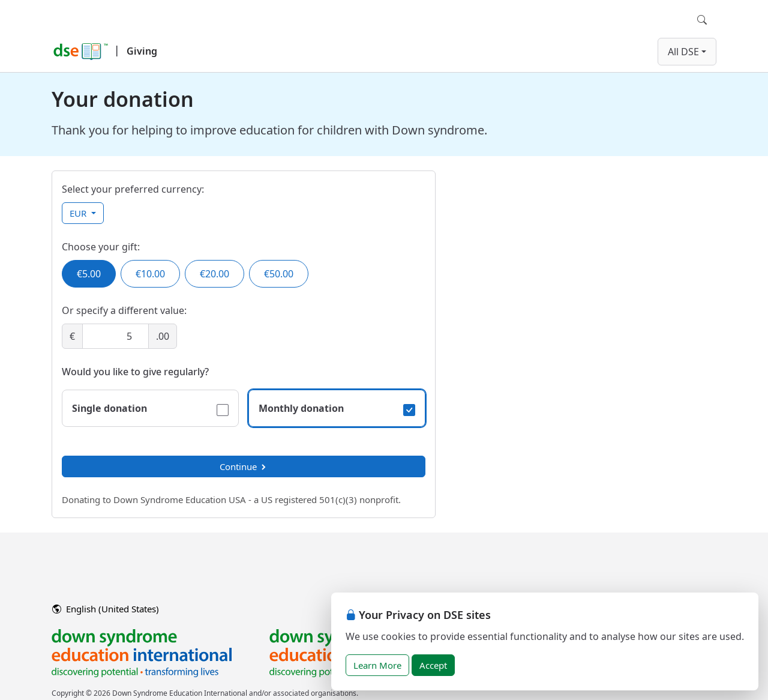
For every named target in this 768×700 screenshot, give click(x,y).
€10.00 (150, 274)
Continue (244, 466)
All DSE (683, 52)
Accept (433, 665)
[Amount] (115, 336)
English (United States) (106, 609)
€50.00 (279, 274)
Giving (142, 51)
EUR (79, 213)
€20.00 (214, 274)
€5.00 (89, 274)
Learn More (377, 665)
